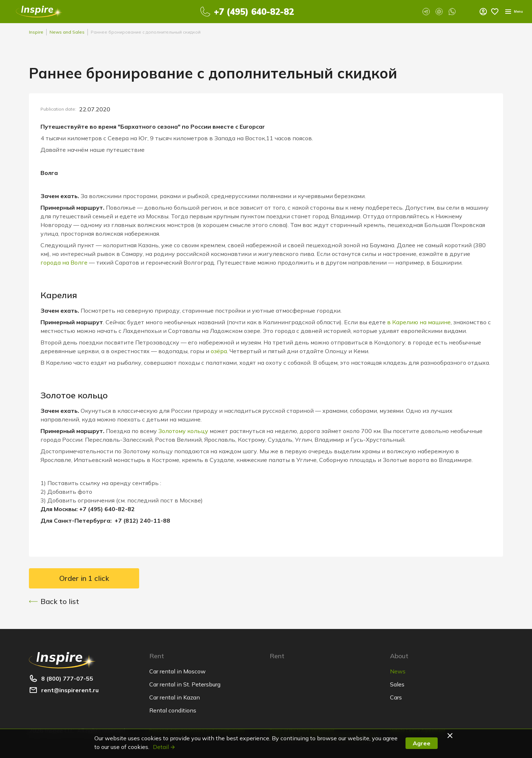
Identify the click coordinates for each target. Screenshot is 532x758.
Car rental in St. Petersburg (185, 684)
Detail (164, 747)
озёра (219, 351)
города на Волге (64, 262)
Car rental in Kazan (175, 697)
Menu (485, 12)
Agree (422, 743)
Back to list (54, 601)
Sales (397, 684)
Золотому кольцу (183, 431)
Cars (396, 697)
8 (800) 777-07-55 (67, 678)
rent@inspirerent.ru (70, 690)
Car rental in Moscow (177, 671)
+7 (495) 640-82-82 (249, 12)
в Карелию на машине (419, 322)
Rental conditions (173, 710)
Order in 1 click (84, 578)
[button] (451, 736)
